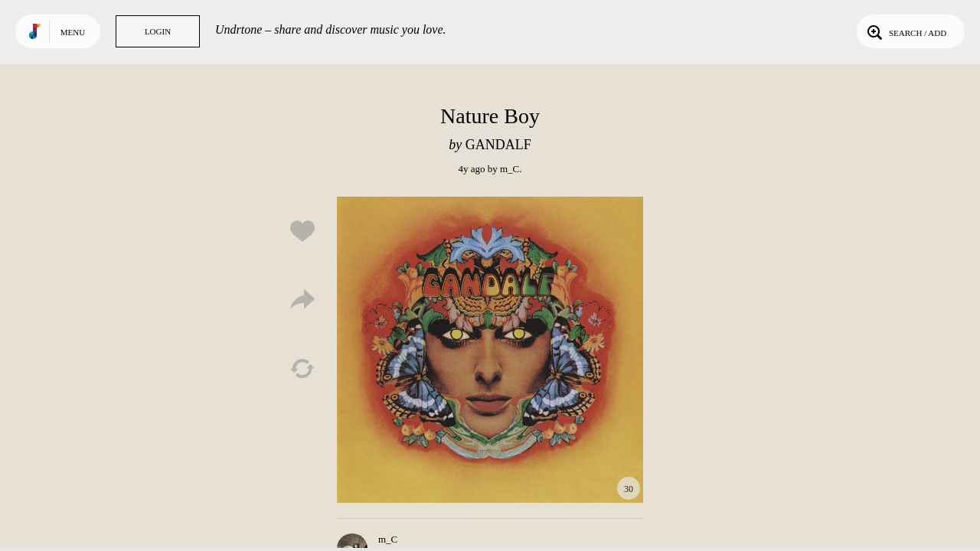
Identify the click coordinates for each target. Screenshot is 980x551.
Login (158, 31)
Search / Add (905, 31)
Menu (73, 32)
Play (490, 350)
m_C (510, 169)
